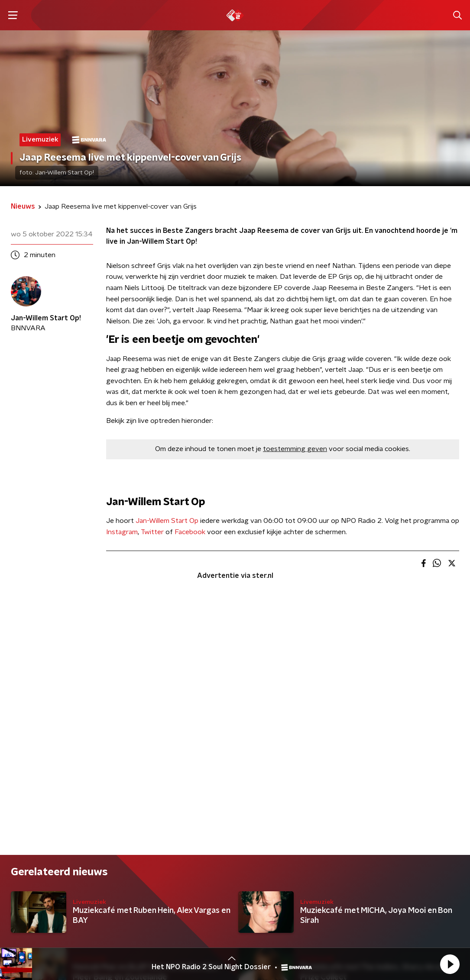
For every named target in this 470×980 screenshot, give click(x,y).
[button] (450, 964)
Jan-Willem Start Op (167, 521)
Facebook (190, 532)
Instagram (122, 532)
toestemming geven (295, 449)
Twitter (152, 532)
